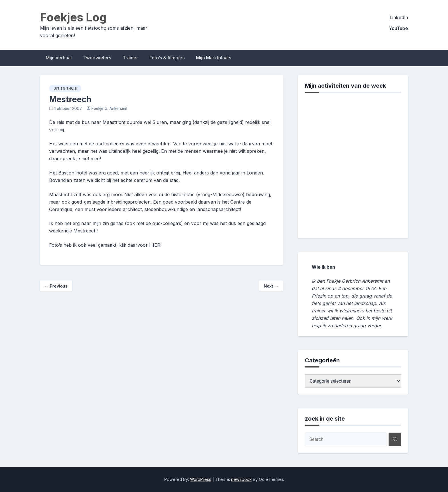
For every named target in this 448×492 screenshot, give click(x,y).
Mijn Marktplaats (214, 58)
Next (271, 286)
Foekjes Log (73, 17)
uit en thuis (65, 89)
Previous (56, 286)
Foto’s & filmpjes (167, 58)
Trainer (130, 58)
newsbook (241, 479)
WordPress (201, 479)
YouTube (398, 28)
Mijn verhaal (59, 58)
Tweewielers (97, 58)
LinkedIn (399, 17)
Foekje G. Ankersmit (109, 109)
